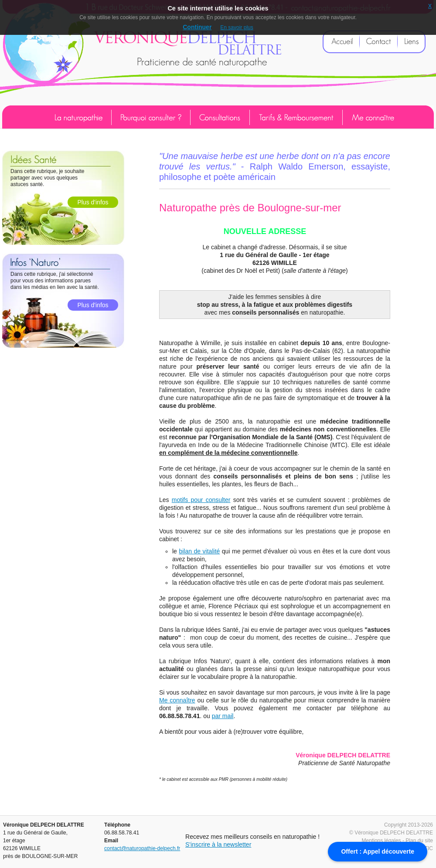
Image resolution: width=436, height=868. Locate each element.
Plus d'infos (93, 202)
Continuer (197, 27)
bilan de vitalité (199, 551)
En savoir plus (237, 27)
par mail (223, 716)
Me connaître (177, 700)
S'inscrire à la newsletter (218, 844)
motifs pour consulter (201, 500)
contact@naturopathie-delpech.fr (142, 848)
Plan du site (419, 841)
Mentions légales (381, 841)
